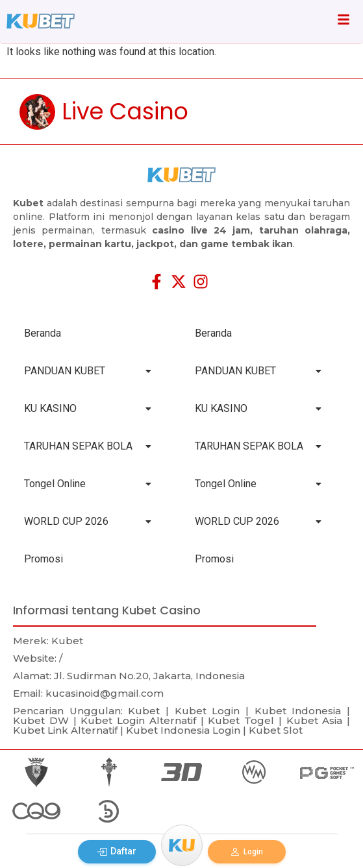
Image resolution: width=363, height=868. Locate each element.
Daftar (117, 851)
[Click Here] (344, 22)
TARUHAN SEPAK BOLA (88, 446)
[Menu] (182, 845)
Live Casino (125, 111)
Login (246, 852)
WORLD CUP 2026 (88, 521)
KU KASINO (88, 408)
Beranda (43, 333)
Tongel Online (88, 484)
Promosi (44, 559)
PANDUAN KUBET (88, 371)
